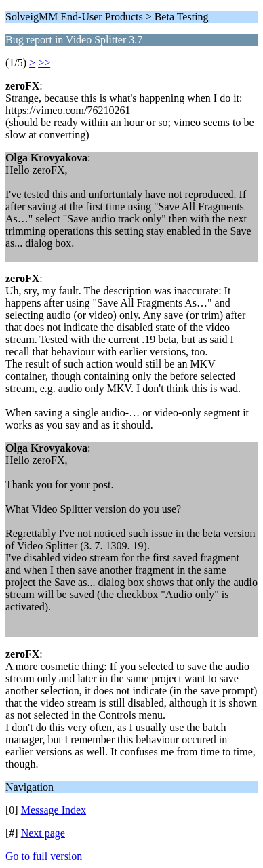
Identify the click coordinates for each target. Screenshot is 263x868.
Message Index (54, 810)
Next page (43, 833)
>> (44, 63)
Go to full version (44, 856)
